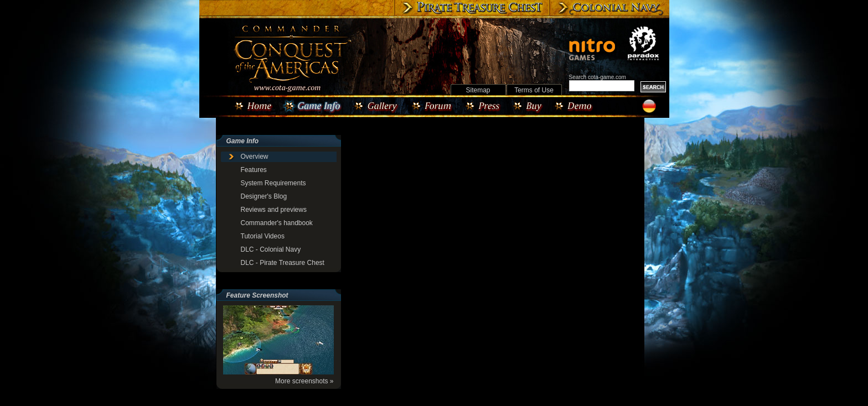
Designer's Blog (264, 196)
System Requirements (273, 183)
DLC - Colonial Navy (271, 249)
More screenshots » (304, 381)
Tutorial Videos (263, 236)
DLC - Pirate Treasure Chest (283, 263)
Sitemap (478, 90)
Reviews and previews (274, 210)
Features (254, 170)
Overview (255, 157)
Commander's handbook (277, 223)
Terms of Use (534, 90)
